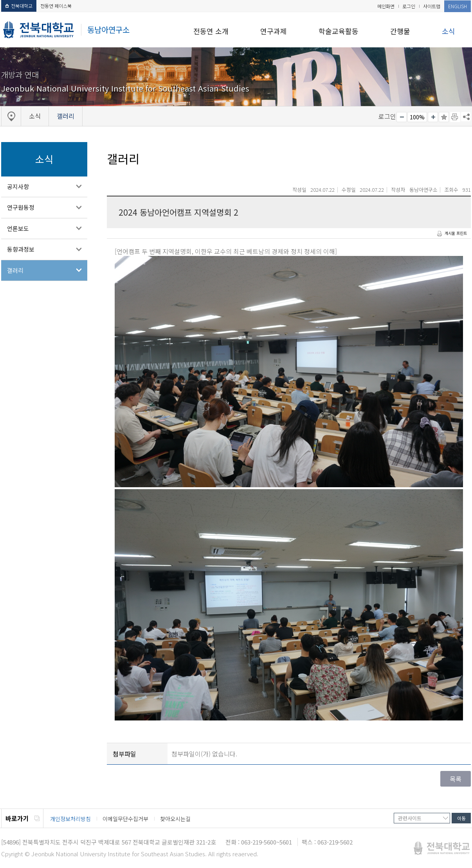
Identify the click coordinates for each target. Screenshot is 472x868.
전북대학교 (19, 6)
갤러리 (15, 270)
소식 (449, 31)
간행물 (400, 31)
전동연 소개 (211, 31)
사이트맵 (432, 6)
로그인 (409, 6)
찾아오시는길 (175, 819)
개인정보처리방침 (70, 819)
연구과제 (274, 31)
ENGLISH (458, 6)
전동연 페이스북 (56, 6)
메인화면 (386, 6)
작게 (402, 117)
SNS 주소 (466, 117)
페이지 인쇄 (455, 117)
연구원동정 (21, 207)
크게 (433, 117)
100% (417, 117)
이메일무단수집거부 (125, 819)
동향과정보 (21, 249)
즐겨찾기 (444, 117)
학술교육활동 (339, 31)
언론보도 (18, 228)
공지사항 (18, 186)
